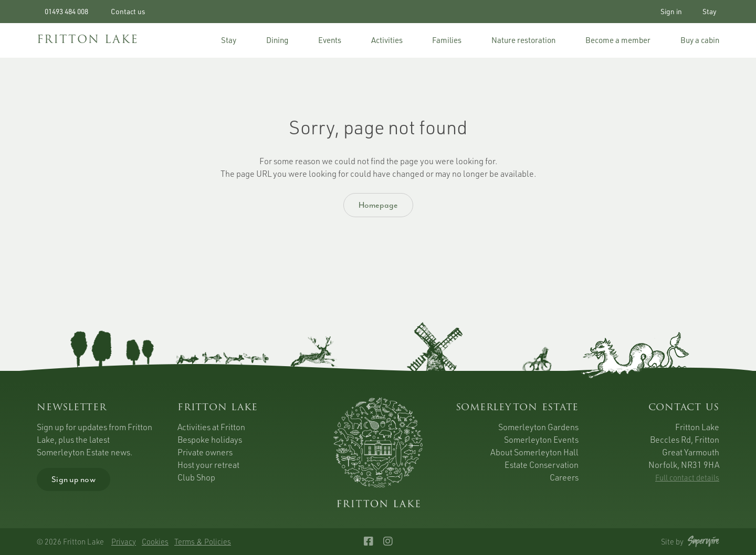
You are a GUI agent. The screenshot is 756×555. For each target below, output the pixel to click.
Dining (277, 40)
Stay (708, 11)
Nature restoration (523, 40)
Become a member (618, 40)
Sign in (669, 11)
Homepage (378, 205)
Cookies (155, 541)
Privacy (124, 541)
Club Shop (196, 477)
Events (330, 40)
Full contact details (687, 477)
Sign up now (73, 479)
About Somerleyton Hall (534, 452)
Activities (387, 40)
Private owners (205, 452)
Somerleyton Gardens (538, 427)
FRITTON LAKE (88, 40)
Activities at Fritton (211, 427)
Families (447, 40)
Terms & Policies (203, 541)
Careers (564, 477)
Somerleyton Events (541, 440)
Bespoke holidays (210, 440)
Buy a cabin (700, 40)
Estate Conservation (542, 465)
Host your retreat (208, 465)
